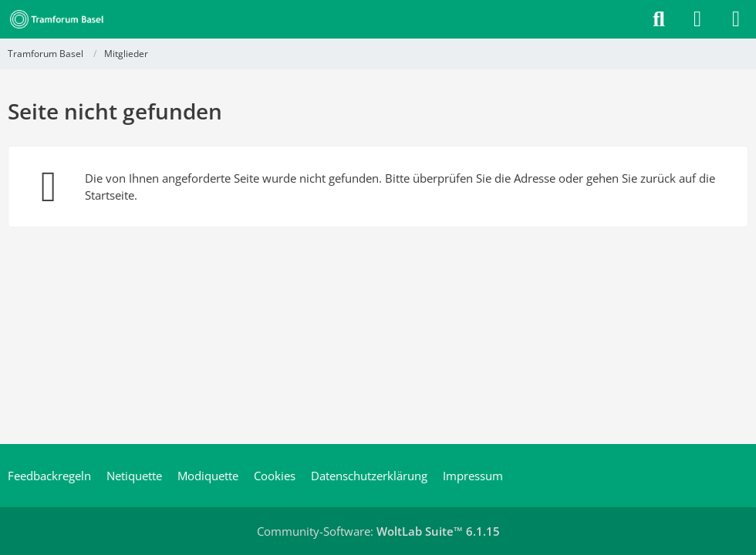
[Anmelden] (697, 19)
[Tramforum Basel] (60, 19)
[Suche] (659, 19)
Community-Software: (378, 531)
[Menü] (736, 19)
